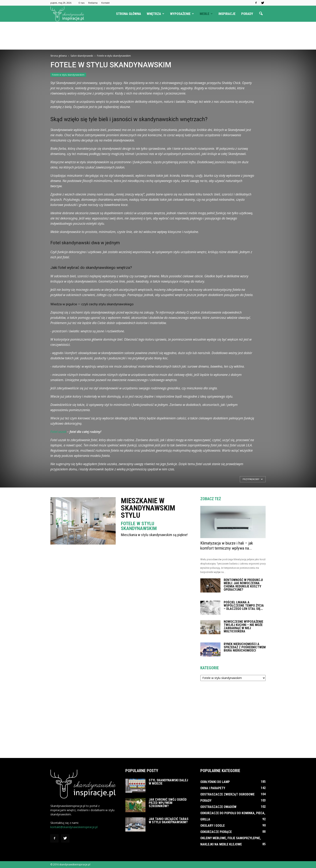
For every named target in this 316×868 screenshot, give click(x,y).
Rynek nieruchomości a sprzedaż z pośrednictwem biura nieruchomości (245, 647)
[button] (261, 14)
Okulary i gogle (213, 826)
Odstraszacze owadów (218, 807)
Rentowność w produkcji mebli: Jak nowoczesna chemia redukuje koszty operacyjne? (243, 585)
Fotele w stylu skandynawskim (68, 75)
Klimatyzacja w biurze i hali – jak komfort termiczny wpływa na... (227, 546)
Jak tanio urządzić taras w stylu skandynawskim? (169, 821)
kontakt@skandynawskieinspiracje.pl (74, 827)
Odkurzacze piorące (216, 832)
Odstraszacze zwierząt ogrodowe (227, 794)
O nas (81, 3)
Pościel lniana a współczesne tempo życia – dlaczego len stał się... (244, 606)
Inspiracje (227, 14)
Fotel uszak (58, 432)
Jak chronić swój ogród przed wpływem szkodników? (168, 803)
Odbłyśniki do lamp (215, 782)
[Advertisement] (158, 36)
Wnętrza (155, 14)
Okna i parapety (213, 788)
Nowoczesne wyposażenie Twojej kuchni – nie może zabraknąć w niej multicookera (243, 626)
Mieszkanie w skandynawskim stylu (148, 508)
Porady (247, 14)
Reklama (93, 3)
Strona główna (129, 14)
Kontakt (106, 3)
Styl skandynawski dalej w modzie (168, 782)
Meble (206, 14)
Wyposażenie (182, 14)
